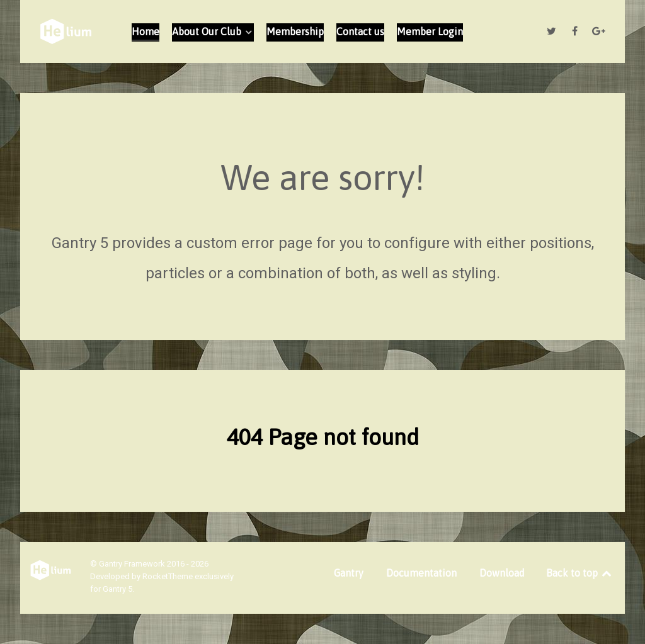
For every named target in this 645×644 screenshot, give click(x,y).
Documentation (421, 573)
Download (502, 573)
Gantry (349, 573)
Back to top (580, 573)
